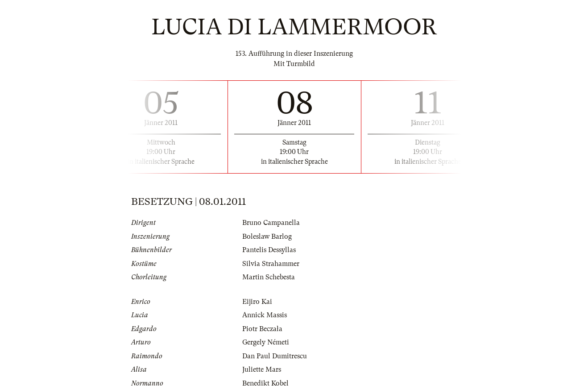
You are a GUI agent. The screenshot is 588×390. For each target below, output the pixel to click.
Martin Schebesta (269, 277)
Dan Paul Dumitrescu (275, 356)
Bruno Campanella (271, 223)
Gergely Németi (266, 342)
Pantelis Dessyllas (269, 250)
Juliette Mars (262, 369)
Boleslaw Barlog (267, 236)
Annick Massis (265, 315)
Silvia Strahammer (271, 264)
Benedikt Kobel (265, 383)
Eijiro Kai (257, 302)
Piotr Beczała (262, 329)
